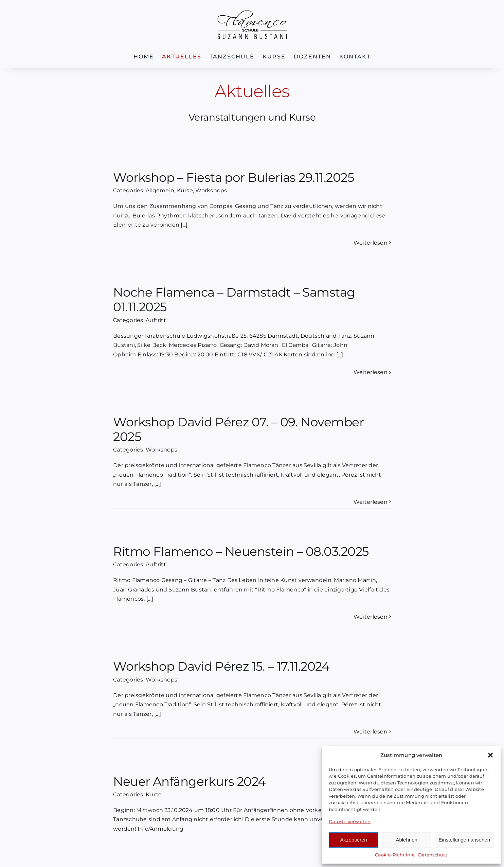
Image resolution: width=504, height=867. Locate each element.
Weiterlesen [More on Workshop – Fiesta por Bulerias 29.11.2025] (371, 243)
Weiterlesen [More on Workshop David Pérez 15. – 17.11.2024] (371, 732)
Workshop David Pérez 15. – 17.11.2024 (221, 666)
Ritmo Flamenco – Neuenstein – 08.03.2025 (241, 551)
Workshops (211, 190)
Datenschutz (433, 855)
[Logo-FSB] (252, 13)
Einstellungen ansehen (464, 840)
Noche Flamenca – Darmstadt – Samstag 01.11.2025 (234, 299)
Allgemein (160, 190)
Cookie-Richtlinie (395, 855)
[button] (490, 755)
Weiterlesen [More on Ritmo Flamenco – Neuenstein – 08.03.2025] (371, 617)
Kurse (185, 190)
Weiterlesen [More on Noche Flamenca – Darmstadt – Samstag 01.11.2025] (371, 372)
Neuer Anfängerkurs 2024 (190, 781)
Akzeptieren (353, 840)
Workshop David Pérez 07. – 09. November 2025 (238, 429)
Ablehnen (406, 840)
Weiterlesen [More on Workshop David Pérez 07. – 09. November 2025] (371, 502)
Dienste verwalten (350, 821)
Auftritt (156, 320)
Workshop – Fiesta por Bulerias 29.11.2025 (233, 177)
